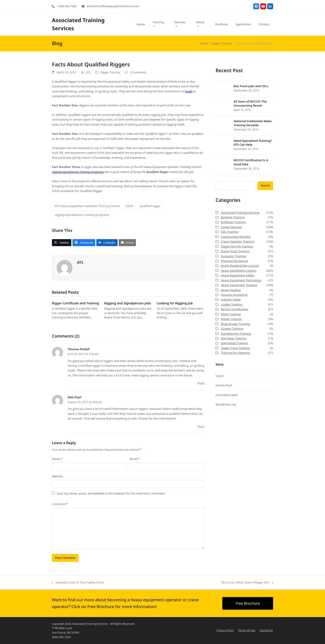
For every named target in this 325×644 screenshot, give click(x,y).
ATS (88, 72)
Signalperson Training (236, 334)
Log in (220, 376)
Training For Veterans (235, 353)
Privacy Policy (225, 630)
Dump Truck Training (235, 251)
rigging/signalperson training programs (78, 172)
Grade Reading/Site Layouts (240, 266)
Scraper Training (232, 329)
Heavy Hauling (231, 290)
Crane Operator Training (237, 241)
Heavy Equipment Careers (239, 271)
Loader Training (232, 304)
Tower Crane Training (235, 348)
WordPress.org (226, 404)
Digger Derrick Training (237, 246)
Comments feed (226, 395)
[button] (62, 243)
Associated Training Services (240, 212)
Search (265, 185)
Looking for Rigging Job (175, 303)
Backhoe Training (233, 217)
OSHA (129, 206)
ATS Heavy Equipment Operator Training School (87, 206)
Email (135, 459)
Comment (60, 504)
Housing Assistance (234, 295)
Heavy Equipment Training (239, 285)
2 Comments (138, 72)
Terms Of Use (247, 630)
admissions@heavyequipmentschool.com (113, 6)
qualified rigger (150, 206)
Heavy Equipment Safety (238, 275)
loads (189, 91)
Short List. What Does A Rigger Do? (247, 583)
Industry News (231, 299)
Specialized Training (234, 343)
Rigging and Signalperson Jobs (128, 303)
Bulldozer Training (233, 222)
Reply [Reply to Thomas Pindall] (201, 383)
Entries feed (224, 385)
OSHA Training (231, 314)
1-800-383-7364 (67, 6)
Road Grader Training (235, 324)
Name (57, 459)
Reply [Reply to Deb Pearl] (201, 427)
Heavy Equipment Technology (241, 280)
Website (57, 476)
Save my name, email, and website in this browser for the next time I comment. (111, 493)
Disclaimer (266, 630)
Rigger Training (110, 72)
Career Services (231, 227)
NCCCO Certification (234, 309)
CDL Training (230, 232)
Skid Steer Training (234, 338)
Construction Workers (236, 237)
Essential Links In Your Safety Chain (78, 583)
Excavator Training (233, 256)
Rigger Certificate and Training (75, 303)
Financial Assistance (234, 261)
